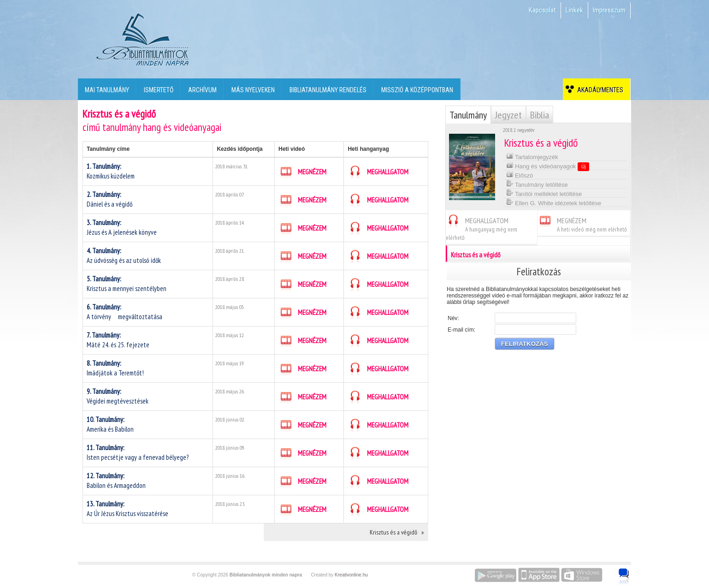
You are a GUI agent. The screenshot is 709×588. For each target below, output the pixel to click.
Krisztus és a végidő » (397, 532)
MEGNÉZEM (302, 172)
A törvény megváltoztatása (127, 312)
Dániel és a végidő (109, 199)
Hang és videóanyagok (548, 166)
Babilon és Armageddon (116, 481)
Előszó (520, 175)
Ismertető (159, 90)
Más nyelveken (253, 90)
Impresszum (609, 10)
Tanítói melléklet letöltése (544, 193)
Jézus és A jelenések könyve (122, 227)
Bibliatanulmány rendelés (328, 90)
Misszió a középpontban (417, 90)
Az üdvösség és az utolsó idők (124, 255)
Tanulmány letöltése (537, 184)
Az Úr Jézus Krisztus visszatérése (127, 509)
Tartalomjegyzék (532, 156)
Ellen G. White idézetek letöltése (554, 202)
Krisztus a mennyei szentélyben (127, 284)
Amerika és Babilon (110, 424)
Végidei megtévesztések (118, 396)
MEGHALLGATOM (378, 172)
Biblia (540, 115)
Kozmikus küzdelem (111, 171)
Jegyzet (508, 115)
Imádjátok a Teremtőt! (115, 368)
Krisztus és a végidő (538, 254)
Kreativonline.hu (351, 575)
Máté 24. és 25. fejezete (118, 340)
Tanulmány (468, 115)
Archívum (202, 90)
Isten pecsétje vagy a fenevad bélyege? (138, 452)
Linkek (574, 10)
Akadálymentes (599, 90)
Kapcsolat (542, 10)
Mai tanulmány (107, 90)
